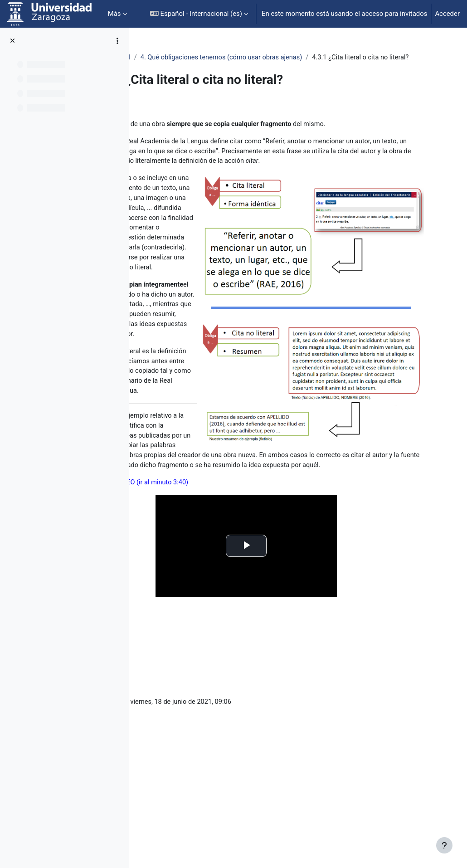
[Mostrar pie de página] (444, 845)
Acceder (447, 14)
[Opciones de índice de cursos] (117, 41)
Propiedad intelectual (179, 58)
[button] (199, 14)
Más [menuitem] (114, 14)
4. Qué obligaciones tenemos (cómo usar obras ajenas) (303, 58)
